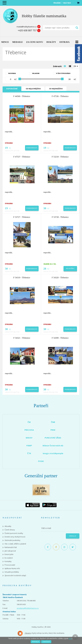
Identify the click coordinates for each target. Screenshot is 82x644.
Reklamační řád (11, 547)
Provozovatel (10, 565)
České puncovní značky (14, 533)
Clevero (24, 633)
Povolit (36, 642)
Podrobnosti (32, 148)
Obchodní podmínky (12, 540)
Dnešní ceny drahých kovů (15, 537)
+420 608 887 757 (27, 30)
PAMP (29, 445)
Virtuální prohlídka (12, 572)
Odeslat (73, 536)
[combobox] (76, 66)
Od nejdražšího (56, 89)
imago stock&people (53, 453)
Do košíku (70, 268)
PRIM (53, 430)
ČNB (53, 422)
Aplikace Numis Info (12, 568)
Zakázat (46, 642)
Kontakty (8, 561)
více (70, 638)
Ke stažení (9, 558)
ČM (29, 422)
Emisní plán (9, 554)
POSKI (41, 461)
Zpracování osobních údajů (15, 576)
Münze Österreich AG (53, 445)
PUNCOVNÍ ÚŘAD (53, 438)
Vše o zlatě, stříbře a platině (15, 544)
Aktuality (8, 526)
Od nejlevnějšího (33, 89)
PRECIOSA (29, 430)
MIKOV (29, 438)
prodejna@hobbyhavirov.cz (28, 608)
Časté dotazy (10, 530)
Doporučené (12, 89)
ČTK (29, 453)
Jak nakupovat (10, 551)
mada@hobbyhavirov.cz (27, 27)
